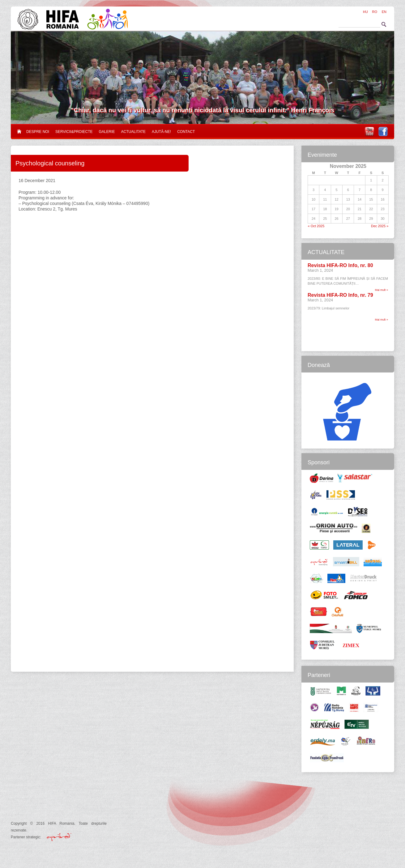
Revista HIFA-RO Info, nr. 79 (340, 295)
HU (365, 12)
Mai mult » (382, 290)
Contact (186, 132)
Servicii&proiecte (74, 132)
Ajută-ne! (161, 132)
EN (384, 12)
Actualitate (134, 132)
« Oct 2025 (316, 226)
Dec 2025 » (380, 226)
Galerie (107, 132)
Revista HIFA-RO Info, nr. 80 (340, 265)
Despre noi (38, 132)
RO (375, 12)
